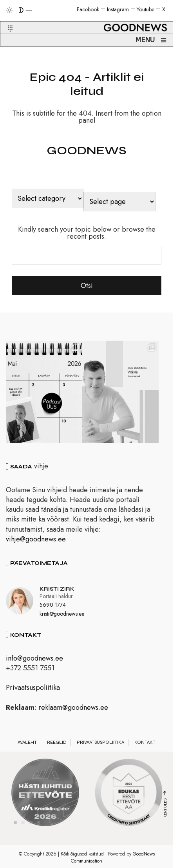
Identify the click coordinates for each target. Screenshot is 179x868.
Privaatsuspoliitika (33, 691)
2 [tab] (23, 825)
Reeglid (57, 745)
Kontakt (145, 745)
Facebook (88, 9)
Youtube (146, 9)
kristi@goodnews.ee (62, 617)
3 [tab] (31, 825)
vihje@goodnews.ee (36, 542)
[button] (5, 19)
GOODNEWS (87, 150)
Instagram (118, 9)
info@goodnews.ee (34, 661)
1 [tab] (15, 825)
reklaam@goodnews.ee (73, 711)
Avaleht (27, 745)
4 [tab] (39, 825)
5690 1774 (53, 608)
